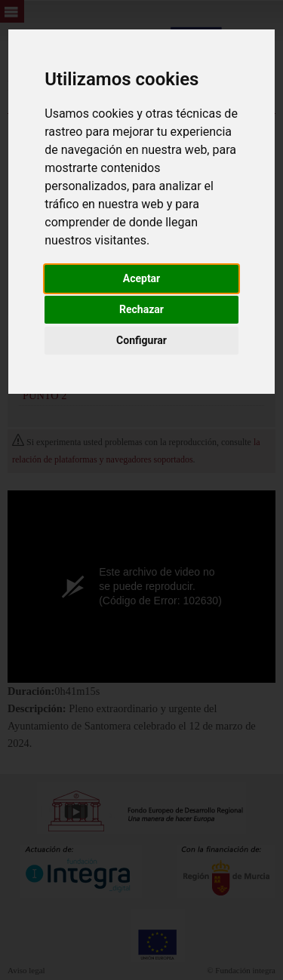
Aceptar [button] (142, 278)
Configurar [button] (141, 340)
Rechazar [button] (141, 309)
